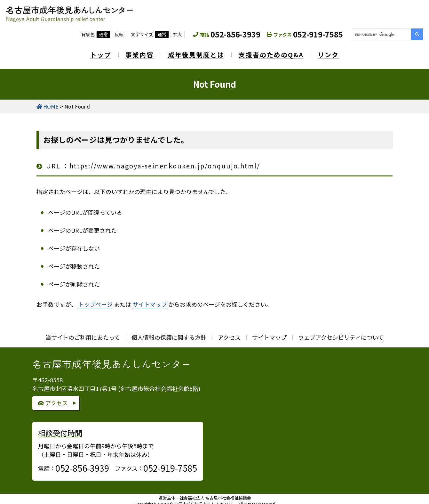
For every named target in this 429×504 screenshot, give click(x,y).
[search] (381, 35)
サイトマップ (150, 300)
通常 (103, 34)
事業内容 (137, 53)
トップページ (95, 300)
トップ (95, 53)
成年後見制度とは (196, 53)
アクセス (229, 333)
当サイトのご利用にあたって (83, 333)
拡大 (178, 34)
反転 (119, 34)
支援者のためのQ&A (274, 53)
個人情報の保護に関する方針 (169, 333)
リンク (334, 53)
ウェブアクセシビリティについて (341, 333)
